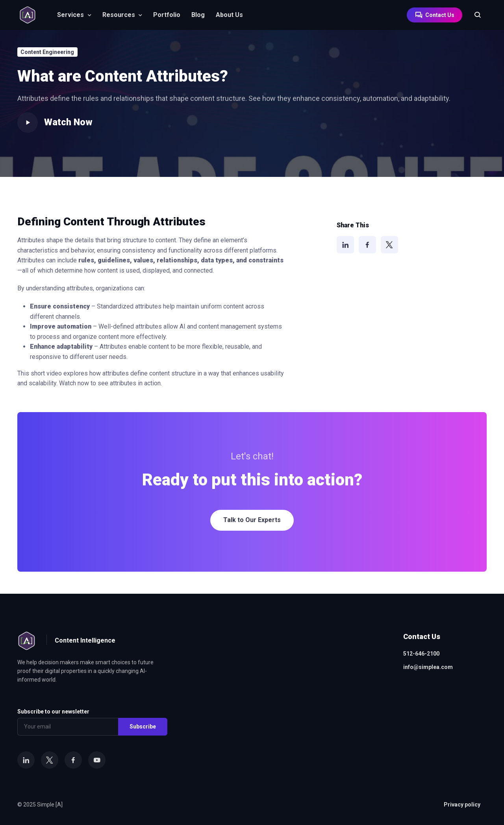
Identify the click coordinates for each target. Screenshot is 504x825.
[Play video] (28, 123)
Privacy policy (462, 805)
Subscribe (143, 727)
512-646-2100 (421, 654)
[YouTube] (97, 760)
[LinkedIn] (345, 245)
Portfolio (167, 15)
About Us (229, 15)
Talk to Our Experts (252, 520)
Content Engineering (47, 52)
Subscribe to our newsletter (53, 712)
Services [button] (70, 15)
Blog (198, 15)
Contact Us (435, 15)
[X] (389, 245)
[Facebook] (367, 245)
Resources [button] (119, 15)
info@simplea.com (428, 667)
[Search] (474, 15)
